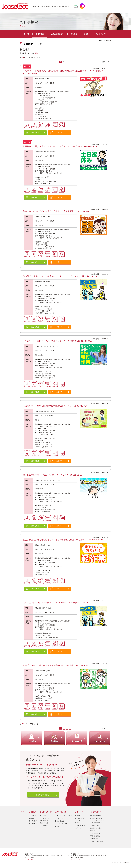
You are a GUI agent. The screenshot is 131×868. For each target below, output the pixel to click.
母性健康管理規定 (95, 825)
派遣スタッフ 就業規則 (97, 841)
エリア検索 (32, 816)
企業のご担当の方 (57, 34)
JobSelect (16, 6)
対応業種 (58, 826)
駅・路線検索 (33, 821)
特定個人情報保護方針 (97, 818)
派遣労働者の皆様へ (96, 828)
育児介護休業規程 (95, 833)
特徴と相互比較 (60, 821)
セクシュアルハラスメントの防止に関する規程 (98, 822)
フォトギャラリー (102, 34)
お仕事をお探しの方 (46, 812)
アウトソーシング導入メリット (64, 816)
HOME (27, 34)
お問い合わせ (79, 828)
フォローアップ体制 (61, 824)
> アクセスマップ (29, 859)
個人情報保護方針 (95, 816)
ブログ (86, 34)
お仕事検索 (40, 34)
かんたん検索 (33, 824)
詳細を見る (35, 133)
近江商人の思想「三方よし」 (80, 819)
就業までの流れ (45, 823)
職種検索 (32, 818)
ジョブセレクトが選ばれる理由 (45, 819)
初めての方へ (44, 816)
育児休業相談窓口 (95, 836)
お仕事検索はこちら (43, 795)
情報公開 (93, 831)
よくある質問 (44, 826)
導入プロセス (59, 818)
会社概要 (74, 34)
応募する (60, 133)
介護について (94, 839)
